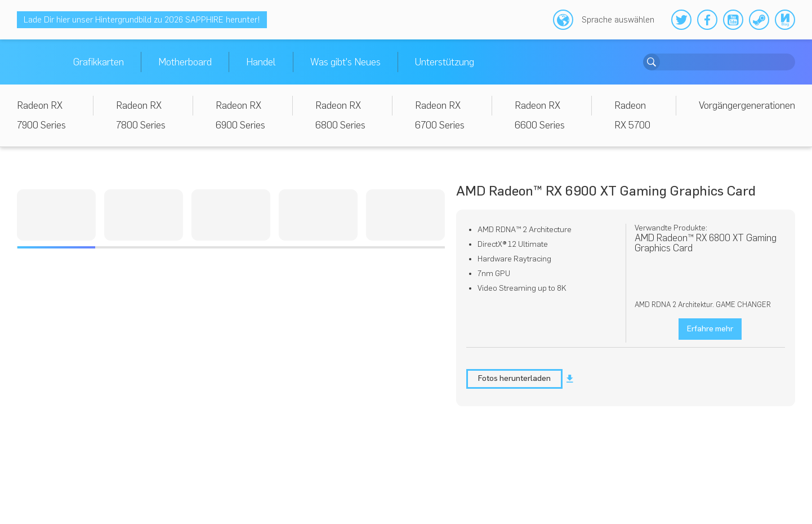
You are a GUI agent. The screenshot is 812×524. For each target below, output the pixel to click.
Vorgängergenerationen (747, 105)
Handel (261, 62)
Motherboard (185, 62)
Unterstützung (445, 62)
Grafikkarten (99, 62)
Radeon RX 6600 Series (540, 115)
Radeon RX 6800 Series (340, 115)
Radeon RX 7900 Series (41, 115)
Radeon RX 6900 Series (240, 115)
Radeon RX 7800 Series (141, 115)
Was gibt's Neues (345, 62)
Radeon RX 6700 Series (440, 115)
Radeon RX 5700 (632, 115)
